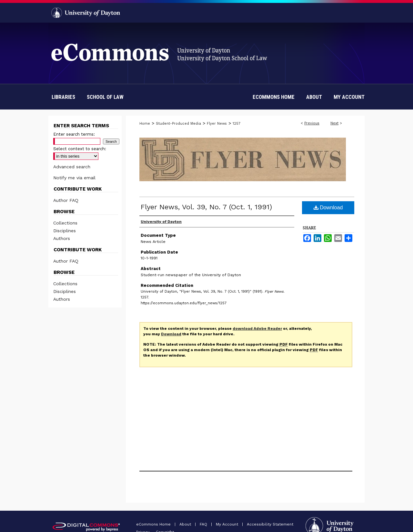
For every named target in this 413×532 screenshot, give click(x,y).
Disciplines (65, 231)
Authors (62, 238)
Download (328, 208)
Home (145, 124)
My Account (228, 524)
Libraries (63, 97)
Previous (312, 123)
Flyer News (217, 124)
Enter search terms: (74, 134)
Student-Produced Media (178, 124)
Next (334, 123)
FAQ (204, 524)
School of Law (105, 97)
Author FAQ (66, 200)
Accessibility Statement (270, 524)
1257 (237, 124)
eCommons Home (154, 524)
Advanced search (72, 167)
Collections (65, 223)
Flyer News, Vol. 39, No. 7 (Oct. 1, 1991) (206, 207)
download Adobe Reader (257, 329)
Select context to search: (80, 149)
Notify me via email (74, 178)
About (186, 524)
